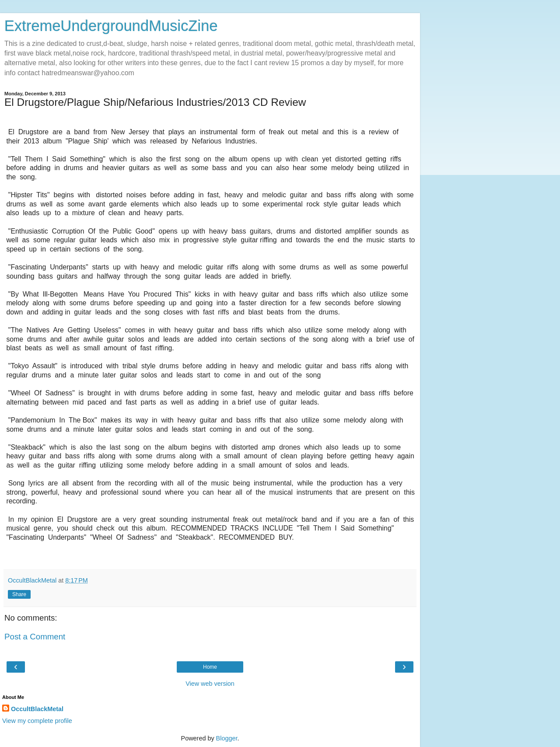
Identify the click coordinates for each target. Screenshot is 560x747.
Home (210, 667)
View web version (210, 684)
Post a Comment (35, 637)
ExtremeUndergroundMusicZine (111, 26)
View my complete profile (37, 721)
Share (19, 594)
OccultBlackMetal (37, 709)
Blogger (227, 738)
